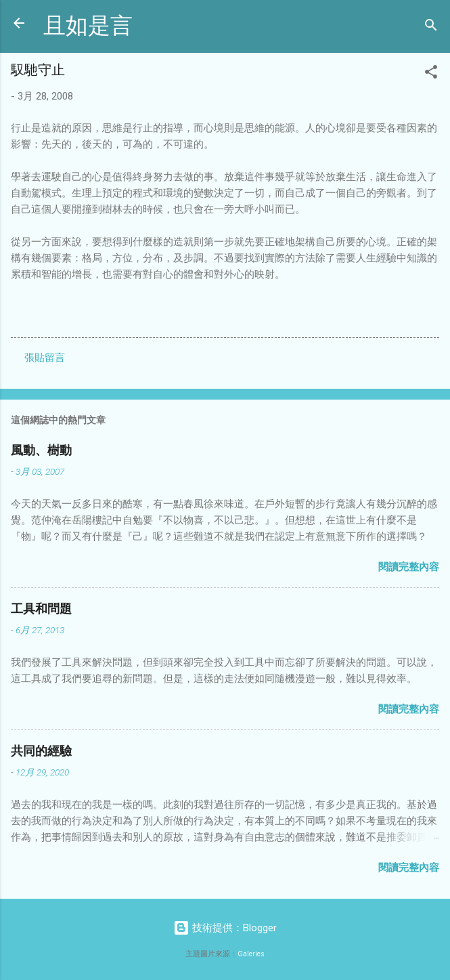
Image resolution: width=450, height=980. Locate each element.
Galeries (251, 954)
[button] (431, 74)
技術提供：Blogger (225, 928)
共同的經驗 (41, 751)
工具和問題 (41, 609)
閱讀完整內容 (409, 567)
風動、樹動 (41, 451)
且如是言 (88, 26)
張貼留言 (45, 358)
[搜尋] (431, 27)
